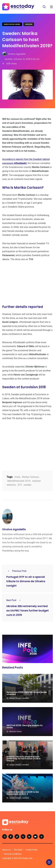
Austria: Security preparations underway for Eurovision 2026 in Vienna (24, 759)
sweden (27, 485)
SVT (20, 485)
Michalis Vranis (15, 732)
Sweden (29, 24)
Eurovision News (12, 24)
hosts (17, 477)
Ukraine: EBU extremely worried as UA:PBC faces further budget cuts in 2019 (27, 610)
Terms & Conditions (13, 854)
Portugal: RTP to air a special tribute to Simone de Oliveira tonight (26, 581)
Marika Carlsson (30, 477)
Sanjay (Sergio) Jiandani (19, 698)
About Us (6, 850)
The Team (18, 850)
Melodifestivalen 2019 (19, 481)
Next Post (14, 600)
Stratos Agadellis (14, 529)
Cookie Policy (32, 850)
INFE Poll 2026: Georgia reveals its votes (25, 727)
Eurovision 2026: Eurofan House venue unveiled (27, 693)
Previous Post (16, 571)
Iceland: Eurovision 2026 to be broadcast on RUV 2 (23, 793)
